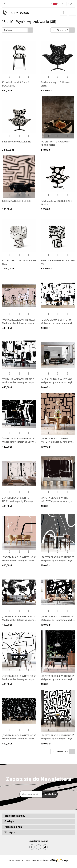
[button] (71, 4)
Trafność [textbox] (8, 30)
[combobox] (18, 30)
